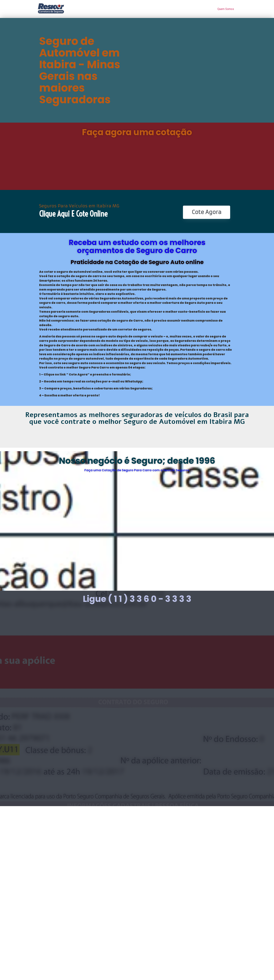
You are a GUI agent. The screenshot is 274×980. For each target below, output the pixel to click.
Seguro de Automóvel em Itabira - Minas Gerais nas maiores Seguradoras (80, 70)
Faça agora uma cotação (137, 132)
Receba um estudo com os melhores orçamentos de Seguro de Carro (137, 247)
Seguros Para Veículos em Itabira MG (79, 206)
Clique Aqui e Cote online (73, 214)
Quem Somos (226, 9)
